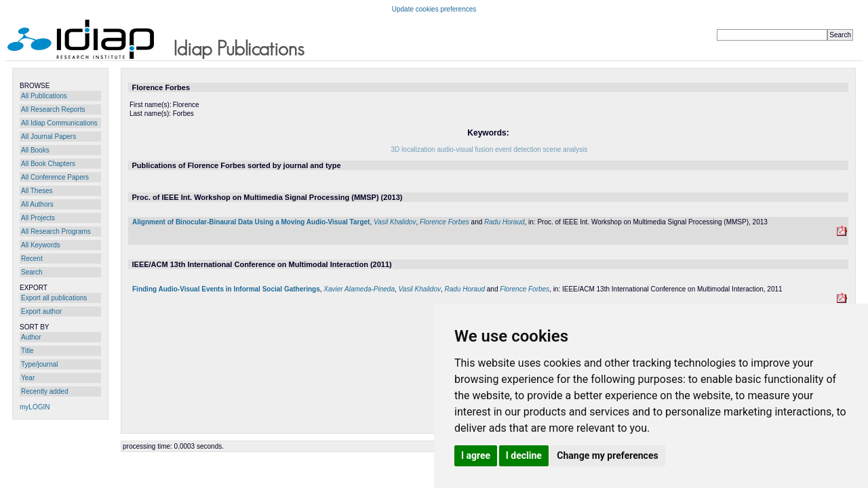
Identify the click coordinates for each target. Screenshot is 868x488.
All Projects (38, 218)
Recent (32, 259)
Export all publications (54, 298)
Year (28, 378)
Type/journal (39, 364)
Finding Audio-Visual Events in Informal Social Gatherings (226, 289)
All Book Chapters (48, 164)
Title (27, 351)
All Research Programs (56, 231)
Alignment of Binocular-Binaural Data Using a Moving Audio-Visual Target (251, 222)
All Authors (37, 204)
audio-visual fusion (465, 149)
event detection (518, 149)
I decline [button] (524, 455)
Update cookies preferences (434, 9)
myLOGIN (35, 407)
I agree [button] (476, 455)
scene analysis (566, 149)
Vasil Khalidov (395, 222)
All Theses (37, 191)
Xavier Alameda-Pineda (359, 289)
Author (31, 337)
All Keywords (41, 245)
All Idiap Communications (59, 123)
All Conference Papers (55, 177)
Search (32, 272)
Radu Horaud (504, 222)
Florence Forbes (445, 222)
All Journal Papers (48, 137)
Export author (41, 311)
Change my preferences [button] (607, 455)
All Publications (44, 96)
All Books (35, 150)
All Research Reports (53, 109)
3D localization (413, 149)
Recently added (45, 391)
